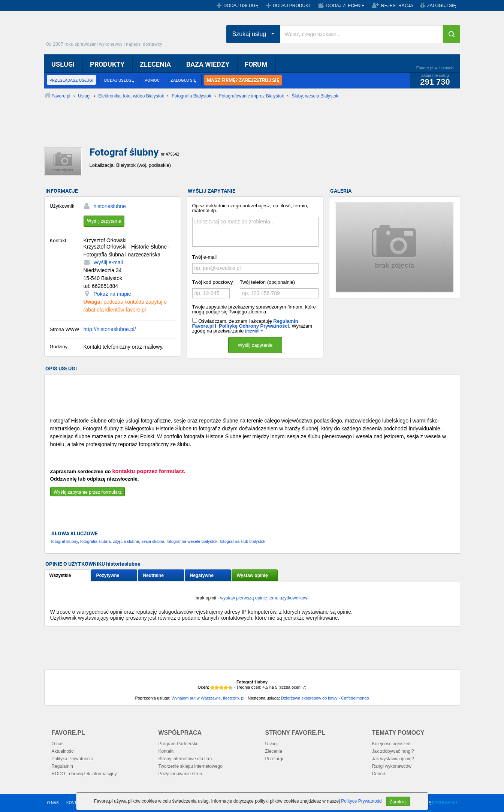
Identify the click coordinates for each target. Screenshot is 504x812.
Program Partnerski (178, 744)
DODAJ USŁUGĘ (241, 6)
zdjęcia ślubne (126, 541)
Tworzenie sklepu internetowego (191, 766)
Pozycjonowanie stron (180, 774)
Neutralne (153, 575)
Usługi (271, 744)
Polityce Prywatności (362, 801)
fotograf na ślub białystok (242, 541)
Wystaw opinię (252, 575)
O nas (58, 744)
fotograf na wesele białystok (192, 541)
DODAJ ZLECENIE (345, 6)
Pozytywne (108, 575)
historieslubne (110, 206)
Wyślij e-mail (108, 262)
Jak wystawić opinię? (393, 759)
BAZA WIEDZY (208, 64)
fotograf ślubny (65, 541)
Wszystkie (60, 575)
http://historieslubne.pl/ (110, 329)
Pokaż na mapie (112, 294)
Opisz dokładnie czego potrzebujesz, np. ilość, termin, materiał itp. (250, 208)
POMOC (152, 80)
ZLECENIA (155, 64)
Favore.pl (106, 32)
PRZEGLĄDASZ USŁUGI (71, 80)
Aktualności (63, 751)
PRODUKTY (107, 64)
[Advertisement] (226, 129)
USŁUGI (63, 64)
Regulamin (62, 766)
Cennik (379, 774)
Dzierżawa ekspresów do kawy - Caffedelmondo (325, 698)
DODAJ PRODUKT (292, 6)
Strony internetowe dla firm (185, 759)
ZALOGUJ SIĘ (441, 6)
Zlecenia (274, 751)
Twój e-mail (205, 257)
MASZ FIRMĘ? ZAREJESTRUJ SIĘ (243, 80)
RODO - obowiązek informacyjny (84, 774)
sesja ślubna (153, 541)
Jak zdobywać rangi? (393, 751)
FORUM (256, 64)
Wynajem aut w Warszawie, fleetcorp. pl (208, 698)
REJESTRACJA (397, 6)
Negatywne (202, 575)
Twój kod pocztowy (213, 282)
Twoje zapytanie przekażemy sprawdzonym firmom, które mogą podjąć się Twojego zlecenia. (254, 309)
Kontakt (166, 751)
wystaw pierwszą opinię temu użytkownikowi (264, 598)
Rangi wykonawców (392, 766)
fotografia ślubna (95, 541)
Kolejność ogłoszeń (391, 744)
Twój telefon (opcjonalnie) (267, 282)
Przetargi (274, 759)
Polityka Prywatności (72, 759)
